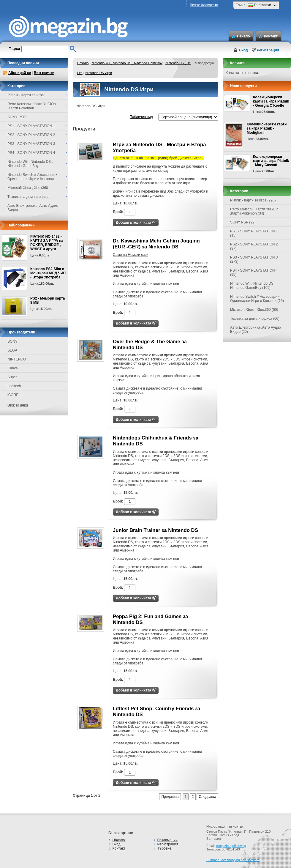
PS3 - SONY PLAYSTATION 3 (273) (254, 259)
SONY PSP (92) (243, 222)
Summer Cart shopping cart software (233, 860)
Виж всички (44, 73)
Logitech (14, 386)
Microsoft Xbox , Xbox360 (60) (254, 310)
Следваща (207, 797)
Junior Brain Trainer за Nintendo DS (155, 530)
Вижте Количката (204, 5)
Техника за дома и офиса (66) (255, 319)
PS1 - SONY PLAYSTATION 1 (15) (254, 233)
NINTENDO (17, 359)
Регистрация (268, 50)
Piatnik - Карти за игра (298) (253, 200)
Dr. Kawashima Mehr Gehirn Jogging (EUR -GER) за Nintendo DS (156, 244)
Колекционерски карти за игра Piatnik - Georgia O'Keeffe (271, 101)
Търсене (164, 848)
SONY (12, 341)
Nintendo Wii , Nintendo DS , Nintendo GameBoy (127, 63)
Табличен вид (141, 117)
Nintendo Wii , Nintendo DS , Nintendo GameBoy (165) (253, 286)
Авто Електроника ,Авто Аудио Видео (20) (256, 330)
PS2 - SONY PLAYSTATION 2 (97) (254, 246)
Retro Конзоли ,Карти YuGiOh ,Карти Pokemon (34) (254, 211)
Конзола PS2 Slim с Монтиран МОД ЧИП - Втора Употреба (48, 273)
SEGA (12, 350)
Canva (13, 368)
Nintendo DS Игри (99, 73)
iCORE (13, 395)
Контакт (271, 36)
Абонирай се (20, 73)
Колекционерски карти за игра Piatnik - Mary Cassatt (271, 161)
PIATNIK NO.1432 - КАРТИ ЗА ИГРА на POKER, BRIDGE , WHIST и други (47, 243)
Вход (243, 50)
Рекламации (167, 840)
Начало (243, 36)
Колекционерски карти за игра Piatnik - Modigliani (267, 128)
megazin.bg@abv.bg (231, 846)
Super (12, 377)
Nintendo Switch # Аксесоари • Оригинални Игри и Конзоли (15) (257, 299)
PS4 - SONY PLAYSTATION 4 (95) (254, 272)
